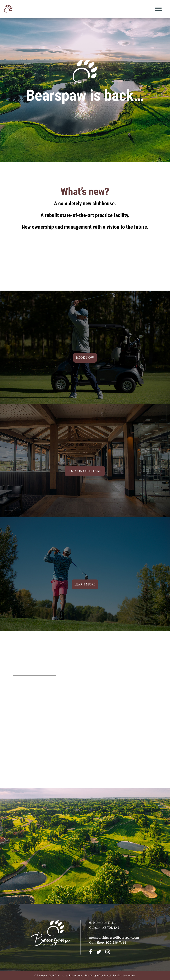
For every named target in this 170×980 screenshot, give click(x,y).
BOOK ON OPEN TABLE (85, 471)
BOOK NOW (85, 358)
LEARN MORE (85, 584)
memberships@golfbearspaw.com (114, 938)
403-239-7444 (116, 943)
